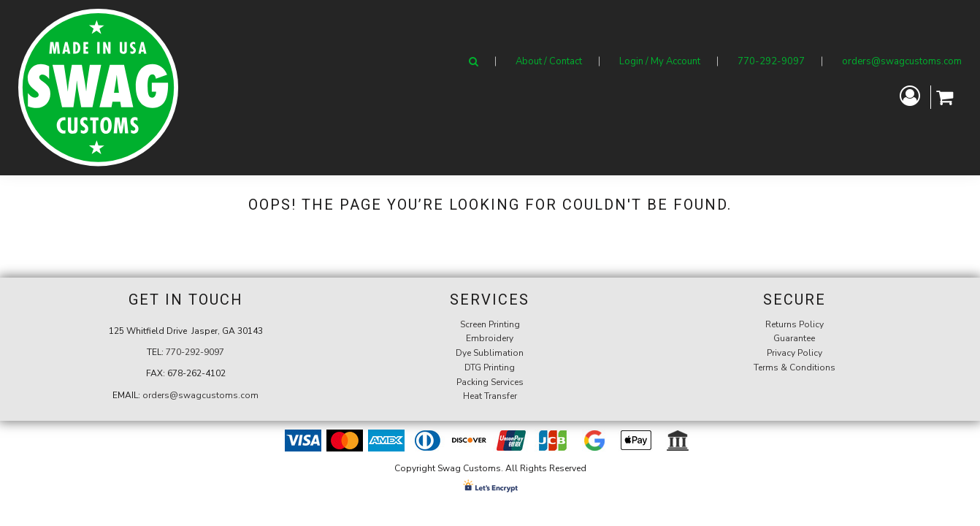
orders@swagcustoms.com (902, 61)
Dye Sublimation (490, 353)
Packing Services (490, 382)
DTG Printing (490, 367)
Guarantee (794, 338)
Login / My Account (660, 61)
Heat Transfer (490, 396)
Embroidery (490, 338)
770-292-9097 (771, 61)
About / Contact (549, 61)
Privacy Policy (795, 353)
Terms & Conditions (795, 367)
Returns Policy (795, 324)
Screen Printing (490, 324)
